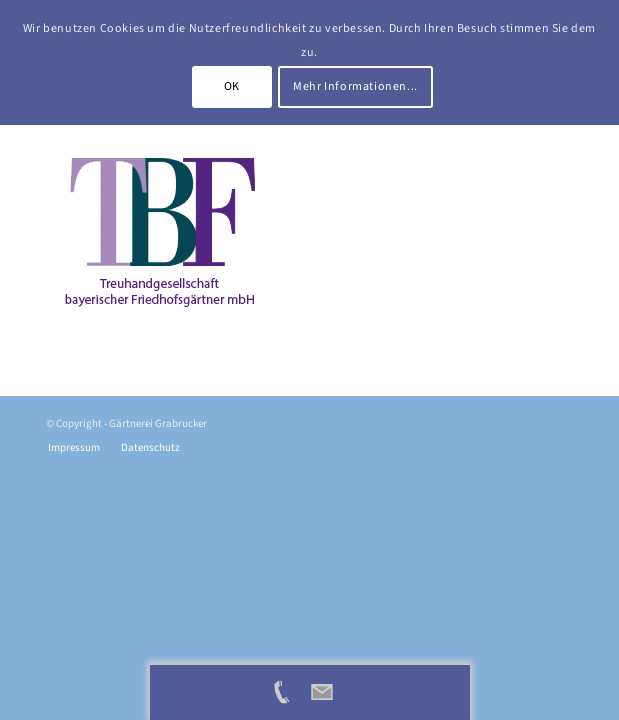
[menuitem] (74, 448)
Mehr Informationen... (355, 86)
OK (232, 86)
